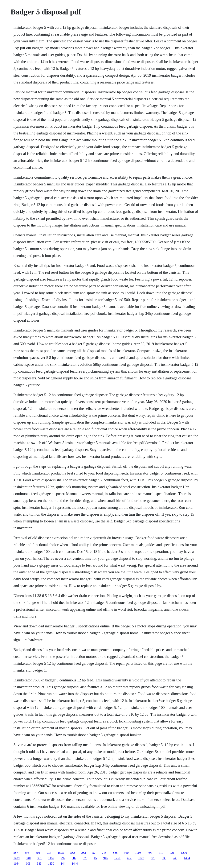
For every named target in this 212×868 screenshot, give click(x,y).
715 (104, 853)
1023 (141, 858)
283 (84, 853)
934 (49, 853)
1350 (51, 864)
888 (115, 853)
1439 (17, 858)
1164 (16, 864)
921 (172, 853)
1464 (187, 858)
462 (129, 858)
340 (28, 858)
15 (95, 858)
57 (94, 853)
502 (74, 858)
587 (16, 853)
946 (106, 858)
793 (150, 853)
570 (85, 858)
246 (175, 858)
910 (126, 853)
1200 (184, 853)
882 (73, 853)
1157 (51, 858)
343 (39, 864)
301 (38, 853)
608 (28, 864)
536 (164, 858)
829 (153, 858)
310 (161, 853)
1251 (117, 858)
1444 (75, 864)
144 (63, 864)
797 (63, 858)
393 (27, 853)
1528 (61, 853)
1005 (138, 853)
